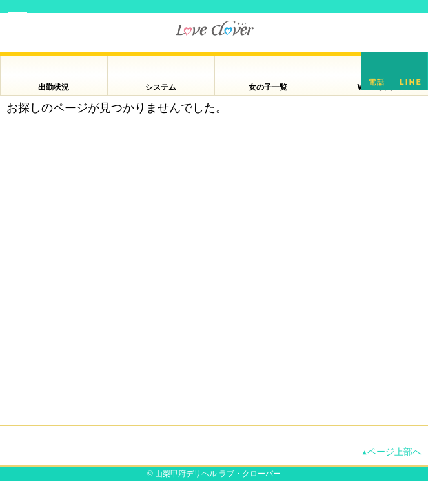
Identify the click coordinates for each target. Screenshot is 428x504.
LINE (411, 82)
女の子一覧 (268, 87)
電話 (377, 82)
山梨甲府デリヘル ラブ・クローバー (218, 473)
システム (161, 87)
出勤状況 (54, 87)
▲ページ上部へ (392, 452)
